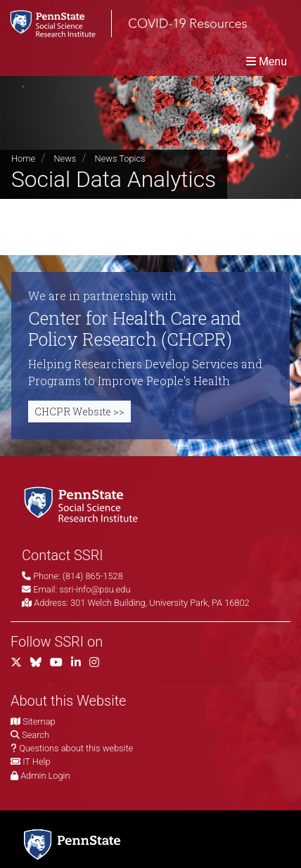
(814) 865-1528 (93, 576)
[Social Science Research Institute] (84, 504)
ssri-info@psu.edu (95, 589)
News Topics (120, 158)
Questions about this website (76, 748)
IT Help (36, 762)
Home (23, 158)
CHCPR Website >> (79, 412)
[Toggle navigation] (267, 61)
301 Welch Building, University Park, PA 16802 (160, 603)
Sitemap (39, 721)
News (65, 158)
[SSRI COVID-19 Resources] (123, 24)
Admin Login (45, 776)
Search (36, 735)
